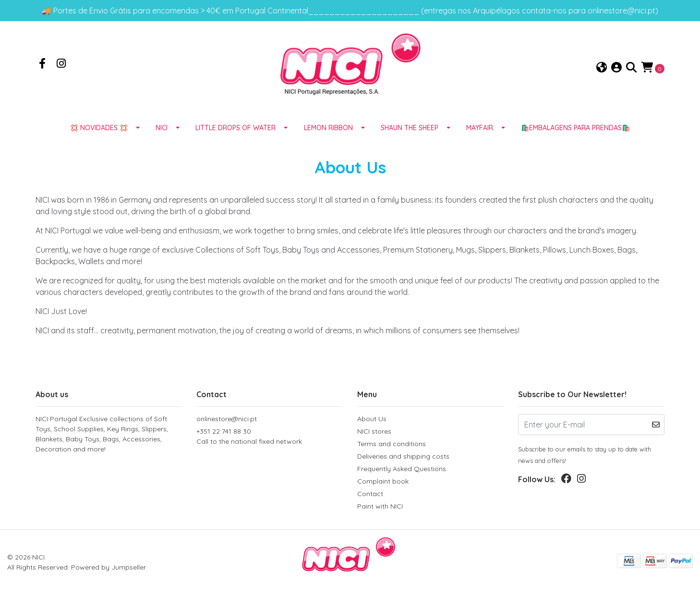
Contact (370, 495)
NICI (162, 129)
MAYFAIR (480, 129)
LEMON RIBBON (328, 129)
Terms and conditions (392, 445)
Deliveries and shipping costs (403, 458)
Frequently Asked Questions (402, 470)
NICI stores (374, 433)
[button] (602, 68)
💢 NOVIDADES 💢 (99, 129)
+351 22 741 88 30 (270, 438)
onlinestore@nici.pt (227, 420)
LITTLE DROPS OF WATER (235, 129)
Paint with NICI (380, 508)
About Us (372, 420)
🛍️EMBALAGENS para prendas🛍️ (575, 129)
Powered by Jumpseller (108, 569)
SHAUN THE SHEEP (410, 129)
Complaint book (383, 483)
